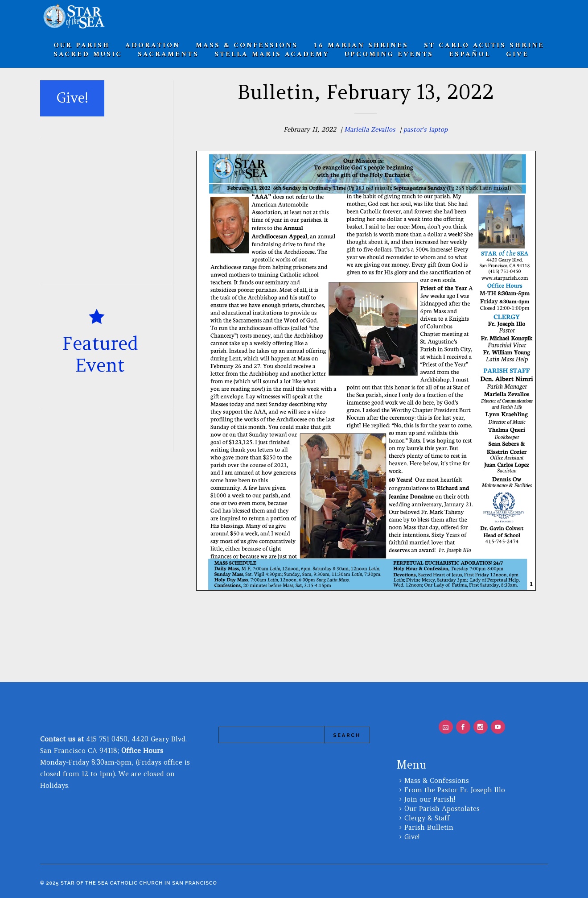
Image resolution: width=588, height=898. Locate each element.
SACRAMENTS (168, 54)
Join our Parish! (430, 799)
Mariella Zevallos (370, 129)
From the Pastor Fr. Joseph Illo (455, 790)
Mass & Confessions (437, 780)
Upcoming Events (389, 54)
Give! (412, 837)
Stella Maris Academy (272, 54)
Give (517, 54)
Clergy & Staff (427, 818)
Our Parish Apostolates (442, 809)
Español (470, 54)
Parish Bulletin (429, 827)
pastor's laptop (426, 129)
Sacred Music (88, 54)
